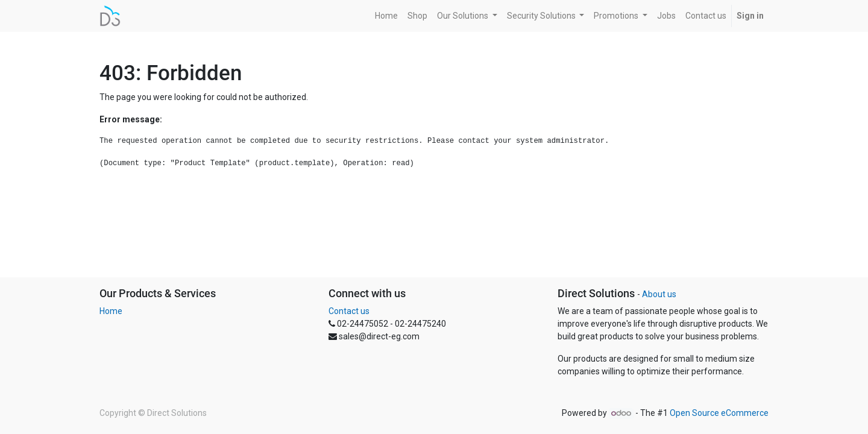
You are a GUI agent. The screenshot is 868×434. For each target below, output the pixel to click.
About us (659, 294)
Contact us (349, 311)
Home (111, 311)
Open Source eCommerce (719, 413)
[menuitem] (386, 16)
